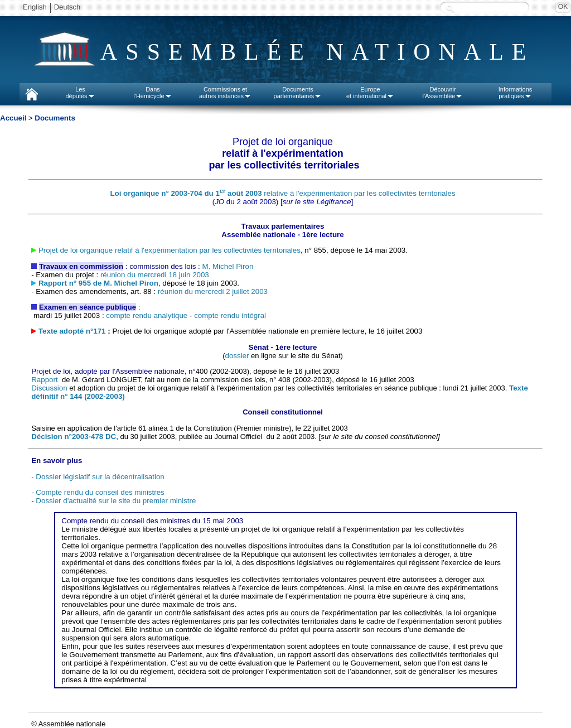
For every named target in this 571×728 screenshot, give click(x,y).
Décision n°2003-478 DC (74, 437)
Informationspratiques (516, 93)
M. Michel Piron (228, 266)
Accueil (13, 118)
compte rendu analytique (147, 315)
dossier (237, 356)
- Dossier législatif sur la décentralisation (98, 477)
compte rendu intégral (230, 315)
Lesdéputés (80, 93)
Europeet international (370, 93)
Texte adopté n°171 (73, 331)
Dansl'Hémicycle (153, 93)
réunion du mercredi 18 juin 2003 (155, 275)
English (35, 7)
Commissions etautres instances (225, 93)
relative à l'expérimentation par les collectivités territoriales (282, 193)
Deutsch (67, 7)
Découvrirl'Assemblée (443, 93)
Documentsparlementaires (298, 93)
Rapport (45, 380)
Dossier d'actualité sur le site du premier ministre (116, 501)
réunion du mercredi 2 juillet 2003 (213, 291)
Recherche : (450, 8)
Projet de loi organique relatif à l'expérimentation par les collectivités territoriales (170, 250)
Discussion (49, 388)
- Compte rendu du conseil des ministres (98, 492)
